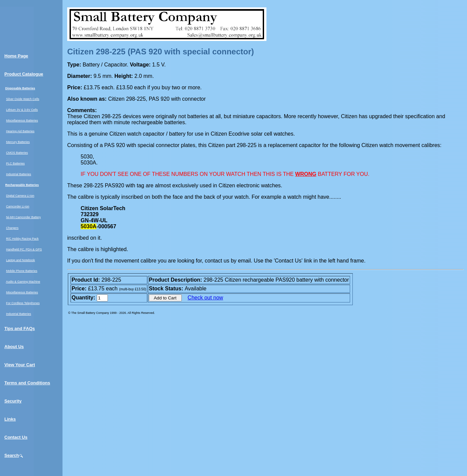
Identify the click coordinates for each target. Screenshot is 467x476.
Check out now (205, 298)
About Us (14, 347)
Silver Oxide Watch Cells (23, 99)
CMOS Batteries (17, 153)
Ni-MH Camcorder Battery (24, 217)
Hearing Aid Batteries (20, 131)
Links (10, 419)
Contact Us (16, 437)
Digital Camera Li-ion (20, 196)
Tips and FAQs (20, 328)
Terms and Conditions (27, 383)
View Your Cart (20, 365)
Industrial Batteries (19, 174)
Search (14, 455)
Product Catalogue (24, 74)
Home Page (16, 56)
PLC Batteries (15, 163)
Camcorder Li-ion (18, 206)
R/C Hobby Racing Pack (22, 239)
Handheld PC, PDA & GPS (24, 249)
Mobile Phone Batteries (22, 271)
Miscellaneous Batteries (22, 121)
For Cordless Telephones (23, 303)
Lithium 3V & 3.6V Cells (22, 110)
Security (13, 401)
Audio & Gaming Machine (23, 282)
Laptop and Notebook (20, 260)
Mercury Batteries (18, 142)
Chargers (12, 228)
